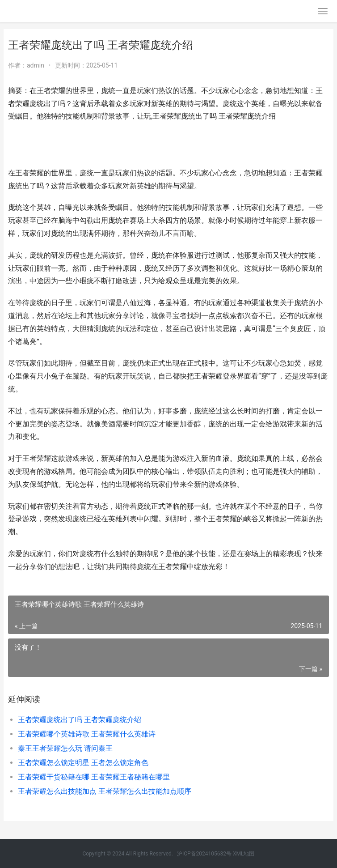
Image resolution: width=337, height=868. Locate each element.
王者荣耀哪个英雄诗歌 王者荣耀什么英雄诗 (87, 734)
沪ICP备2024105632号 (204, 854)
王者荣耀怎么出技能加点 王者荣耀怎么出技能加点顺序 (105, 791)
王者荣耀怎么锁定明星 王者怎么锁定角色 (83, 763)
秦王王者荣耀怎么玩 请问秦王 (65, 748)
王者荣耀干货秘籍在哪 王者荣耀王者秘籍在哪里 (94, 777)
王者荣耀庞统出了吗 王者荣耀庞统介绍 (80, 720)
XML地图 (244, 854)
